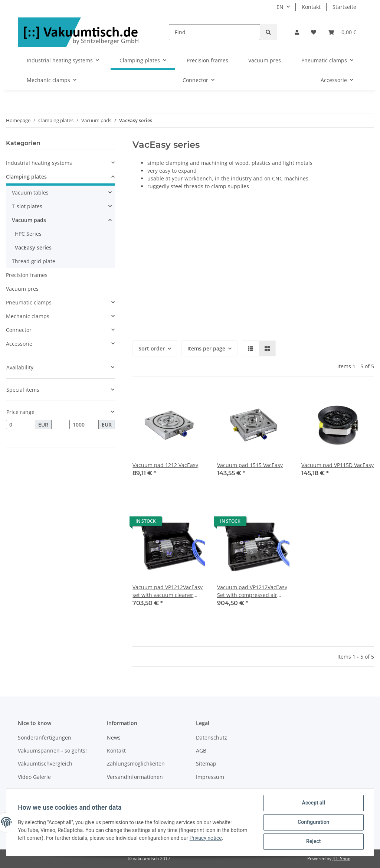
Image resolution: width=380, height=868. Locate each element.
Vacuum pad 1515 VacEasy (250, 465)
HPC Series (28, 234)
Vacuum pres (22, 289)
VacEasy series (33, 247)
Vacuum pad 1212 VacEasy (165, 465)
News (114, 738)
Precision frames (27, 275)
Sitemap (206, 763)
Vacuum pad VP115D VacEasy (338, 465)
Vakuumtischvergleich (45, 763)
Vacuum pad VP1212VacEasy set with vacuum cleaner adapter (168, 591)
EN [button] (280, 7)
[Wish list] (314, 32)
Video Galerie (34, 777)
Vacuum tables (30, 192)
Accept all (313, 803)
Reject (313, 842)
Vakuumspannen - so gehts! (52, 750)
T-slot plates (27, 206)
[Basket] (342, 32)
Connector (19, 330)
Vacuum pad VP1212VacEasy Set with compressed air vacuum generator (252, 591)
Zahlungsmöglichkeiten (136, 763)
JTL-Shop (341, 859)
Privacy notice (206, 838)
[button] (297, 32)
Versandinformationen (135, 777)
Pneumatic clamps (29, 302)
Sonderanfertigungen (45, 738)
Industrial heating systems (39, 163)
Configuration (313, 822)
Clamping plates (26, 177)
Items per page (206, 348)
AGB (201, 750)
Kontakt (311, 7)
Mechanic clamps (28, 316)
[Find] (214, 32)
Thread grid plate (34, 261)
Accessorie (19, 344)
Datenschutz (212, 738)
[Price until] (84, 425)
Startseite (344, 7)
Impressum (210, 777)
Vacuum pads (29, 220)
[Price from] (21, 425)
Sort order (152, 348)
